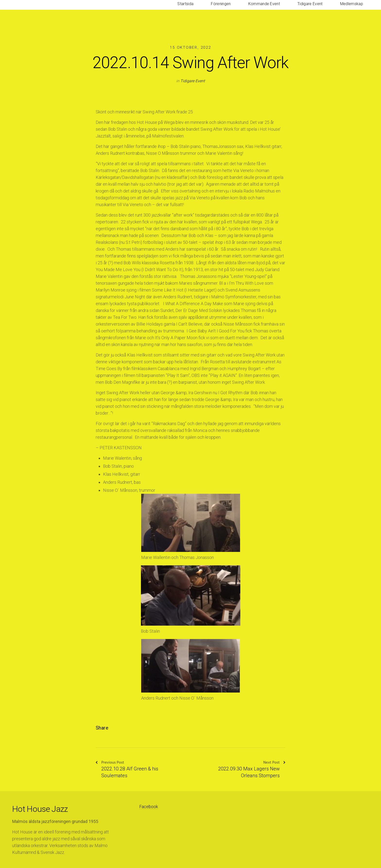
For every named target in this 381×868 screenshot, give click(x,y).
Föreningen (262, 10)
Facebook (149, 807)
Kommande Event (293, 10)
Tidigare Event (327, 10)
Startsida (238, 10)
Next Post (274, 763)
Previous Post (110, 763)
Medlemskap (357, 10)
